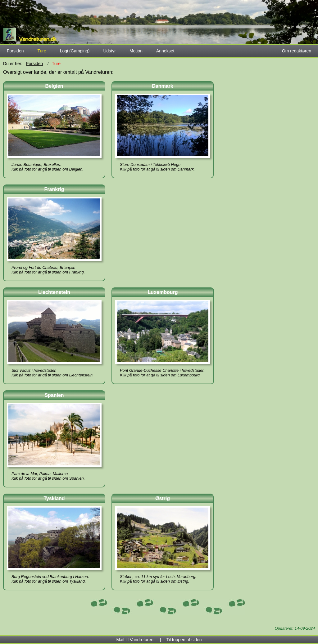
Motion (136, 51)
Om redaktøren (297, 51)
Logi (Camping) (75, 51)
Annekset (165, 51)
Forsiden (15, 51)
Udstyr (109, 51)
